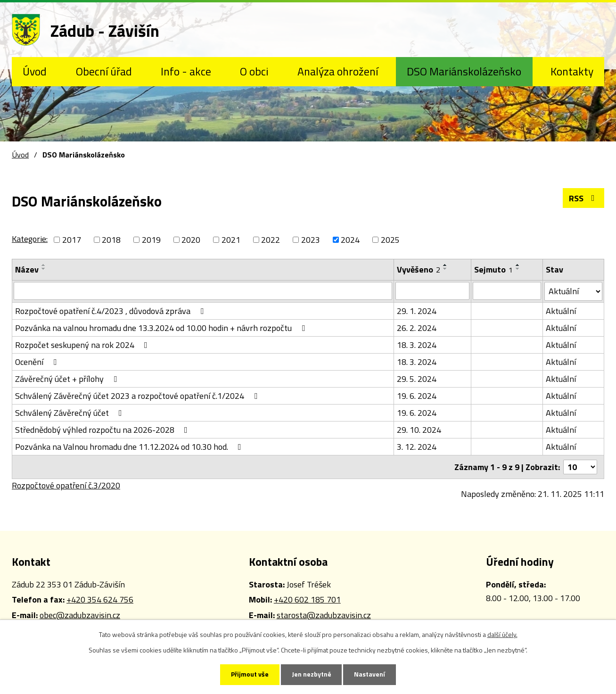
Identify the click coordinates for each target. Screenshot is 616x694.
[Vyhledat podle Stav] (573, 291)
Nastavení (370, 674)
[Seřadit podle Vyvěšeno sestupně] (445, 269)
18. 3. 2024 (417, 345)
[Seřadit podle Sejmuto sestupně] (518, 269)
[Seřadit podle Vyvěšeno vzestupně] (445, 265)
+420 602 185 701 (307, 599)
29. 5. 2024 (417, 379)
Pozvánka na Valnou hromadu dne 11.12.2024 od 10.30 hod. (130, 447)
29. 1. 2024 (417, 311)
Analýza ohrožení (338, 71)
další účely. (502, 634)
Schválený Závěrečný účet (70, 413)
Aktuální (561, 311)
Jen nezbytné (312, 674)
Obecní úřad (104, 71)
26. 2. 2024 (417, 328)
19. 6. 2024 (417, 396)
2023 (311, 240)
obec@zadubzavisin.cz (80, 615)
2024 (350, 240)
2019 (151, 240)
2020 (191, 240)
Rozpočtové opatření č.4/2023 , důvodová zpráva (111, 311)
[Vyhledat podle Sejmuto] (507, 291)
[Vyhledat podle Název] (203, 291)
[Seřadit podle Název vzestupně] (44, 265)
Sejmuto (493, 269)
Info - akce (186, 71)
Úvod (35, 71)
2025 (390, 240)
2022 (271, 240)
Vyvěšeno (419, 269)
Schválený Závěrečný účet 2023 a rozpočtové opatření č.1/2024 (138, 396)
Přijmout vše (250, 674)
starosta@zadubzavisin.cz (324, 615)
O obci (254, 71)
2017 (72, 240)
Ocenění (38, 362)
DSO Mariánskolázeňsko (464, 71)
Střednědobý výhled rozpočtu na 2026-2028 (103, 430)
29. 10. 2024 (419, 430)
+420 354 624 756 (100, 599)
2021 (231, 240)
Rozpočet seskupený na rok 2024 (83, 345)
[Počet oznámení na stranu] (580, 467)
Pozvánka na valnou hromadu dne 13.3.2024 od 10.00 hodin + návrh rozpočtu (162, 328)
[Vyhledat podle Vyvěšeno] (432, 291)
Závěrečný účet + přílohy (68, 379)
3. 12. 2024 (417, 447)
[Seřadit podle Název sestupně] (44, 269)
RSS (584, 198)
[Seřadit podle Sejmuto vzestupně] (518, 265)
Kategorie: (30, 239)
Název (27, 269)
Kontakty (572, 71)
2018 (111, 240)
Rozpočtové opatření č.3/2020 (66, 485)
